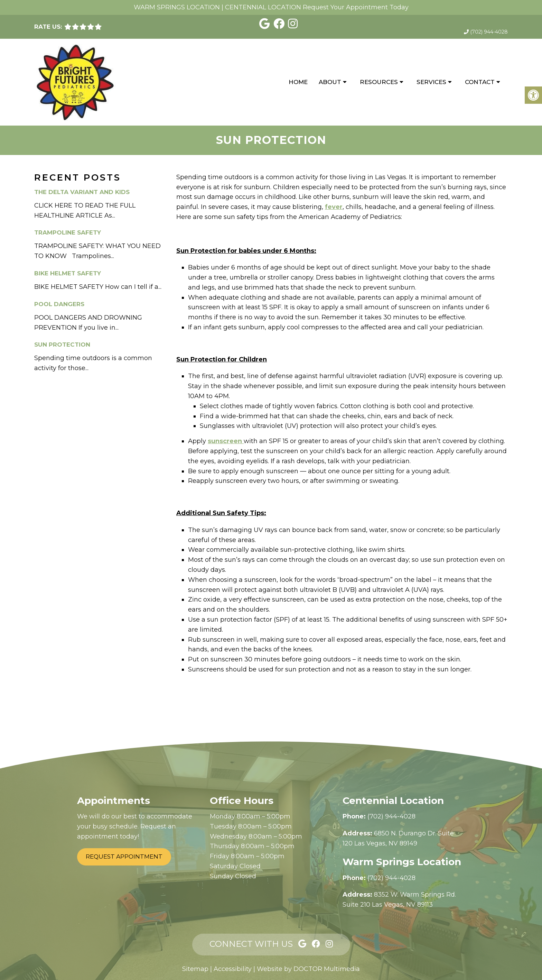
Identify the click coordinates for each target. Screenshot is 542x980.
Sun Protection (62, 345)
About (330, 82)
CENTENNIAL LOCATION (263, 7)
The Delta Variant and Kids (82, 192)
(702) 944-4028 (489, 32)
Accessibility (233, 969)
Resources (379, 82)
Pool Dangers (59, 304)
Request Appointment (124, 857)
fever (334, 207)
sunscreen (226, 441)
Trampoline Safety (68, 232)
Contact (480, 82)
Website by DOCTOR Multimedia (308, 969)
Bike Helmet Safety (68, 273)
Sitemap (195, 969)
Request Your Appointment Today (356, 7)
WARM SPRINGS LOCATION (177, 7)
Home (298, 82)
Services (431, 82)
